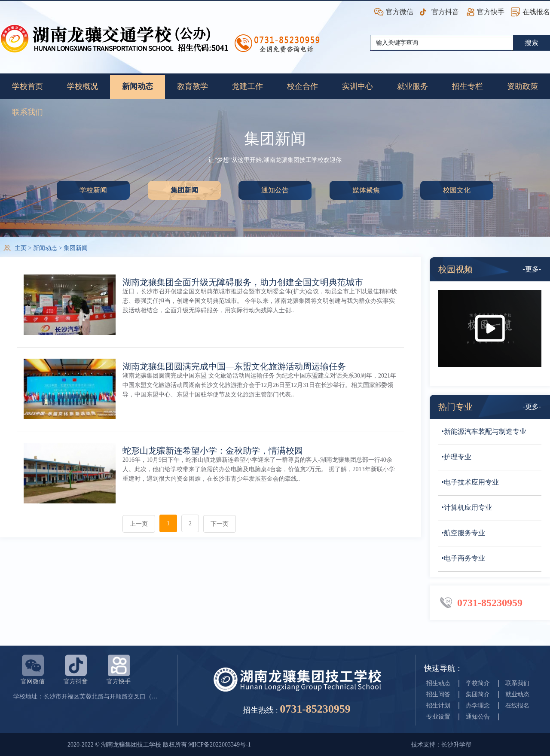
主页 (21, 248)
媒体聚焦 (366, 190)
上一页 (139, 524)
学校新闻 (93, 190)
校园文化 (457, 190)
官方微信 (400, 12)
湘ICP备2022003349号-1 (219, 745)
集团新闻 (184, 190)
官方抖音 (445, 12)
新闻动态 (45, 248)
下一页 (220, 524)
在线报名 (536, 12)
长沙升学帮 (456, 745)
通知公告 (275, 190)
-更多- (532, 269)
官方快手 (491, 12)
